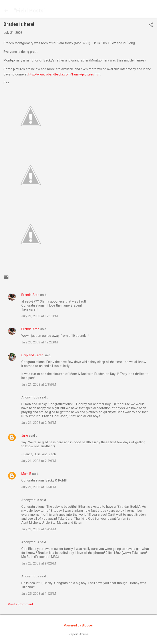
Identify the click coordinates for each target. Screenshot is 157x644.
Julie (25, 436)
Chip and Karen (32, 355)
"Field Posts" (30, 11)
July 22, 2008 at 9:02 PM (39, 563)
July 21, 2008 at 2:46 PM (39, 423)
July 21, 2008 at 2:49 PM (39, 461)
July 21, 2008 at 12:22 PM (40, 342)
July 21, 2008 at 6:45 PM (39, 529)
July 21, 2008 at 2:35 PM (39, 384)
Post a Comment (21, 604)
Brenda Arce (30, 295)
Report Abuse (79, 634)
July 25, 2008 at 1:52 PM (39, 594)
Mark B (26, 474)
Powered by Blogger (78, 625)
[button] (151, 25)
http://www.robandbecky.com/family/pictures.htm (64, 74)
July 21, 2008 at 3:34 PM (39, 487)
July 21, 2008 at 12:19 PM (40, 316)
